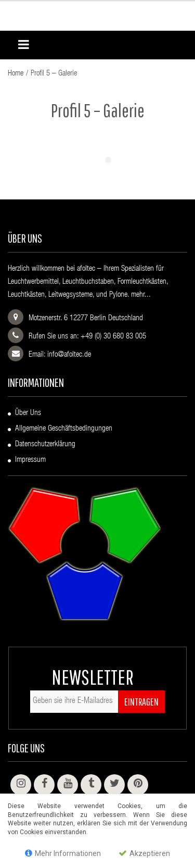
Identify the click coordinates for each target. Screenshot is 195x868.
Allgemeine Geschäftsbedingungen (64, 429)
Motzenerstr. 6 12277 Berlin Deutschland (86, 318)
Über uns (28, 413)
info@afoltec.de (69, 355)
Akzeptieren (144, 853)
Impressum (30, 460)
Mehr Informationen (63, 853)
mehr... (141, 295)
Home (16, 74)
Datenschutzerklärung (45, 444)
